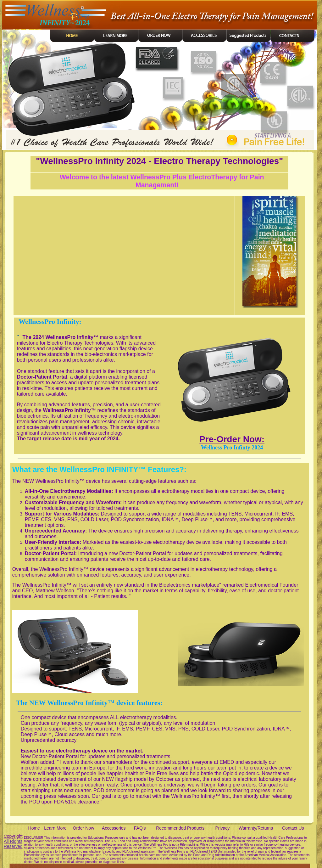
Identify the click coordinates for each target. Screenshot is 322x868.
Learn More (55, 828)
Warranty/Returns (256, 828)
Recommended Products (180, 828)
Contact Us (293, 828)
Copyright (13, 841)
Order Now (84, 828)
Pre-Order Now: (232, 439)
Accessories (114, 828)
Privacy (222, 828)
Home (34, 828)
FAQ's (140, 828)
